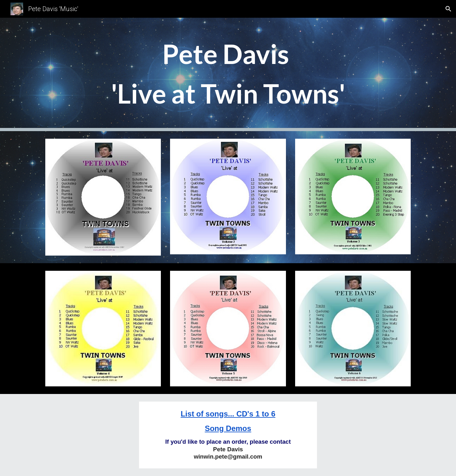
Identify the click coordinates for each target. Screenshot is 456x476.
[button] (448, 9)
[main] (228, 74)
